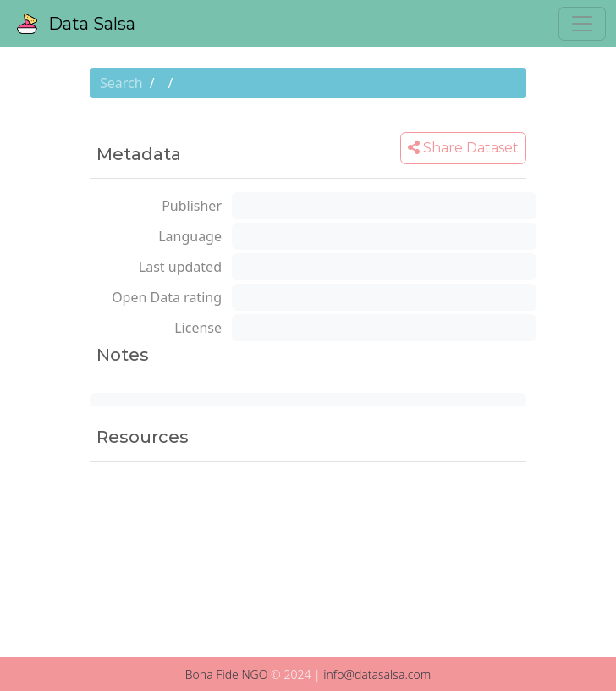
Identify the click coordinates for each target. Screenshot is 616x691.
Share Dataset (463, 148)
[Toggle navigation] (582, 24)
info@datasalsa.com (377, 674)
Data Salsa (76, 24)
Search (121, 83)
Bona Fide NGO (227, 674)
